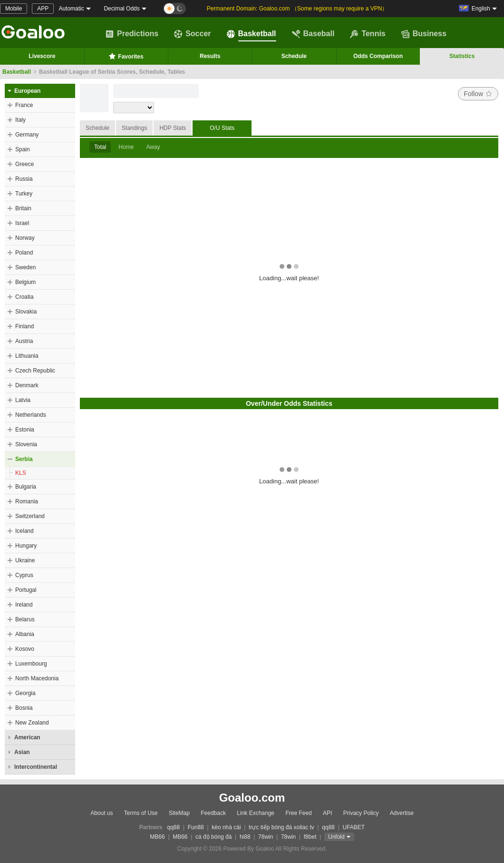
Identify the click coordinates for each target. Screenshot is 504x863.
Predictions (132, 34)
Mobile (14, 9)
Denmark (27, 385)
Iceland (24, 531)
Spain (23, 149)
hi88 (245, 837)
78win (266, 837)
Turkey (24, 194)
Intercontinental (36, 767)
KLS (21, 473)
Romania (27, 501)
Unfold (336, 837)
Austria (24, 341)
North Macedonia (37, 678)
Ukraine (25, 560)
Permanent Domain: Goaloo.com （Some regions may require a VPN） (297, 9)
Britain (23, 208)
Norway (25, 238)
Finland (24, 326)
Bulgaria (26, 487)
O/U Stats (222, 128)
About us (102, 813)
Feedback (213, 813)
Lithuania (27, 356)
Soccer (192, 34)
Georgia (25, 693)
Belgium (25, 282)
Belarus (25, 619)
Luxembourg (31, 664)
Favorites (126, 56)
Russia (24, 179)
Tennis (368, 34)
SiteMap (179, 813)
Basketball (252, 34)
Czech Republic (35, 371)
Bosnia (24, 708)
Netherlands (31, 415)
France (24, 105)
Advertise (402, 813)
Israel (22, 223)
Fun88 (196, 827)
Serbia (24, 459)
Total (100, 147)
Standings (134, 128)
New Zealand (32, 723)
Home (126, 147)
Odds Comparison (378, 56)
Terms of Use (141, 813)
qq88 (174, 827)
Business (424, 34)
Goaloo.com (252, 798)
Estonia (25, 430)
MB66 (157, 837)
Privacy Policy (361, 813)
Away (153, 147)
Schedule (294, 56)
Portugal (26, 590)
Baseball (313, 34)
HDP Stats (173, 128)
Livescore (42, 56)
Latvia (23, 400)
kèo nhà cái (226, 827)
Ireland (24, 605)
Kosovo (25, 649)
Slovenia (26, 444)
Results (210, 56)
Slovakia (26, 312)
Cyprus (24, 575)
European (27, 91)
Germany (27, 135)
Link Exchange (256, 813)
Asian (22, 752)
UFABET (354, 827)
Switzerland (30, 516)
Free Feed (298, 813)
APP (43, 9)
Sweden (25, 267)
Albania (25, 634)
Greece (24, 164)
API (327, 813)
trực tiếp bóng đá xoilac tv (281, 827)
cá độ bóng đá (213, 837)
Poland (24, 253)
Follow (478, 94)
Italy (20, 120)
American (27, 737)
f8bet (310, 837)
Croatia (24, 297)
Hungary (26, 546)
